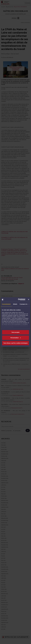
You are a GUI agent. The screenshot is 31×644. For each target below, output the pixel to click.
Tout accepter (15, 332)
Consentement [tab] (6, 304)
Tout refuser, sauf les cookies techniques (15, 343)
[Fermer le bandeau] (29, 300)
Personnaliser (16, 338)
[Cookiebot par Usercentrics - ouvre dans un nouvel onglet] (19, 300)
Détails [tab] (15, 304)
